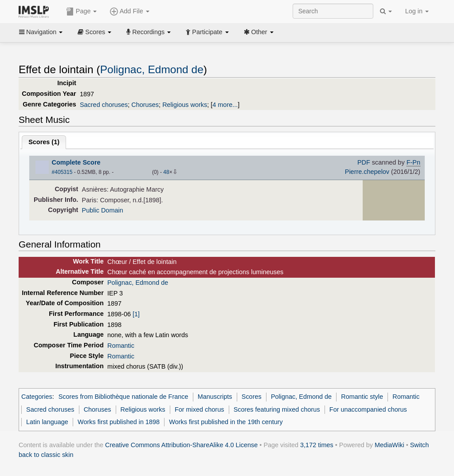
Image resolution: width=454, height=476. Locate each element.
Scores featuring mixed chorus (277, 409)
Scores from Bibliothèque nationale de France (123, 397)
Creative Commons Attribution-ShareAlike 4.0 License (181, 445)
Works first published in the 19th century (226, 422)
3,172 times (317, 445)
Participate (207, 32)
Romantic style (362, 397)
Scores (94, 32)
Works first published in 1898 (119, 422)
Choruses (145, 105)
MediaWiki (389, 445)
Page (82, 12)
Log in (417, 11)
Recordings (149, 32)
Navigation (41, 32)
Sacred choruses (104, 105)
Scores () (44, 142)
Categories (37, 397)
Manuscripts (215, 397)
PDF (364, 162)
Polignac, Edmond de (152, 69)
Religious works (185, 105)
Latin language (47, 422)
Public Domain (103, 210)
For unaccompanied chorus (368, 409)
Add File (129, 12)
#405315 (62, 172)
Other (259, 32)
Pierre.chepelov (367, 172)
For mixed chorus (200, 409)
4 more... (225, 105)
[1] (136, 314)
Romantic (121, 346)
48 (166, 172)
